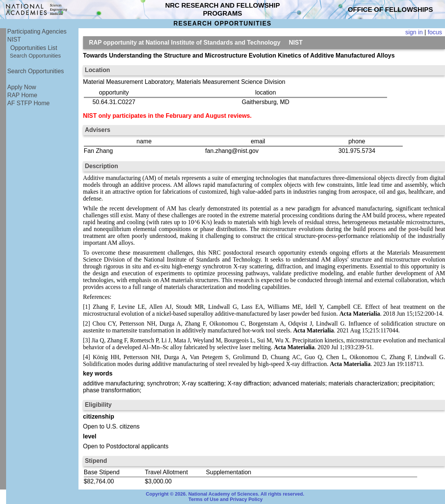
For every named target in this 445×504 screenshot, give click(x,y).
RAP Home (22, 95)
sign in (414, 32)
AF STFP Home (28, 103)
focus (435, 32)
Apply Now (22, 87)
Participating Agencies (37, 31)
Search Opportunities (35, 56)
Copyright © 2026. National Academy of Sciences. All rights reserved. (225, 494)
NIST (14, 39)
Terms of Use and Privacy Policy (226, 499)
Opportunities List (34, 48)
